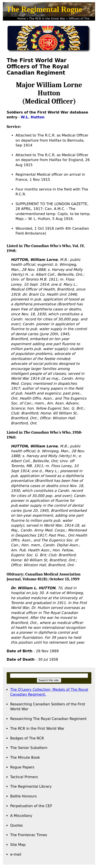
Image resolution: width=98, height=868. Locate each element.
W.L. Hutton (33, 117)
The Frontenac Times (29, 835)
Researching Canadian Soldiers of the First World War (48, 707)
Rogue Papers (22, 767)
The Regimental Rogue (44, 9)
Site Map (18, 845)
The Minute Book (25, 757)
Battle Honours (24, 796)
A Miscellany (21, 816)
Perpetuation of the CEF (31, 806)
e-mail (16, 854)
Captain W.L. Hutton (65, 22)
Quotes (17, 825)
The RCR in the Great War (47, 18)
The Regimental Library (31, 786)
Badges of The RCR (27, 738)
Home (22, 18)
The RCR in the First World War (37, 728)
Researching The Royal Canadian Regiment (48, 719)
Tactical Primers (24, 777)
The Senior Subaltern (29, 748)
